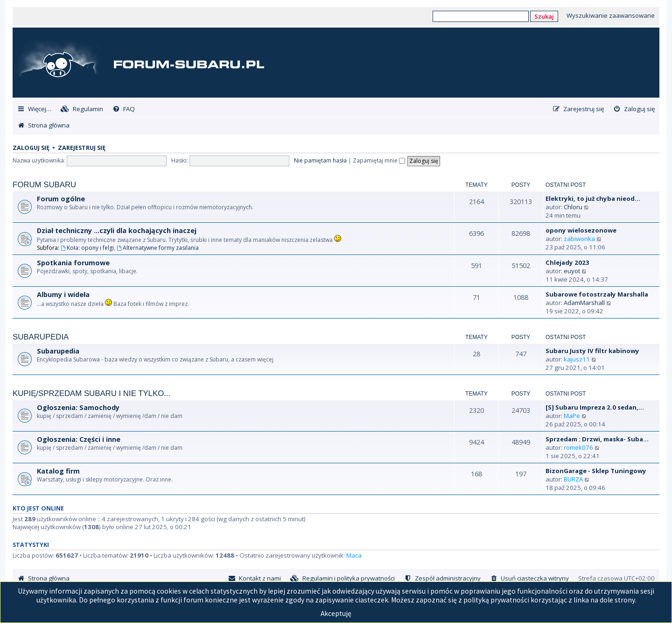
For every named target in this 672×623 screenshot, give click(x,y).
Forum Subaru (44, 185)
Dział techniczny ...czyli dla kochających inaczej (117, 230)
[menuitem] (82, 109)
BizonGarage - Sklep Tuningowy (596, 471)
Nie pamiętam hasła (320, 160)
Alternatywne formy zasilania (158, 248)
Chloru (573, 207)
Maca (354, 555)
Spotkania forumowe (73, 263)
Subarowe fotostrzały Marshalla (597, 294)
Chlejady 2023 (567, 262)
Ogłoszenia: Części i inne (79, 439)
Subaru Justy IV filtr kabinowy (592, 351)
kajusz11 (577, 359)
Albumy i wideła (63, 294)
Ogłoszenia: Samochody (78, 407)
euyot (572, 271)
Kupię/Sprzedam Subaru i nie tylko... (91, 393)
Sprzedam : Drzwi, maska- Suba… (597, 439)
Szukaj (544, 16)
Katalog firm (58, 471)
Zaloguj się (31, 148)
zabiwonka (579, 239)
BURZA (573, 479)
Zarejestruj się (82, 148)
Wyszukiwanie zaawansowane (611, 15)
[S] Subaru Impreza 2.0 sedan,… (595, 407)
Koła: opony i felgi (87, 248)
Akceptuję (336, 613)
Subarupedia (41, 337)
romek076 (578, 447)
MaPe (572, 416)
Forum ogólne (61, 199)
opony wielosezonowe (581, 230)
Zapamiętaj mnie (379, 160)
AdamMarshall (584, 303)
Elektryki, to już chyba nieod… (593, 198)
